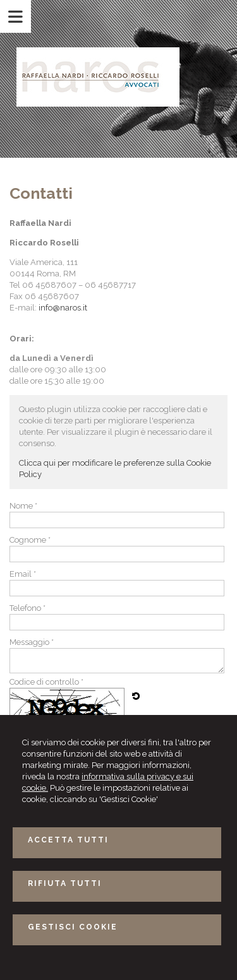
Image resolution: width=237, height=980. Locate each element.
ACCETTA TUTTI (68, 840)
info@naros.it (63, 308)
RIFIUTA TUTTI (65, 883)
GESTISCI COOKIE (73, 927)
